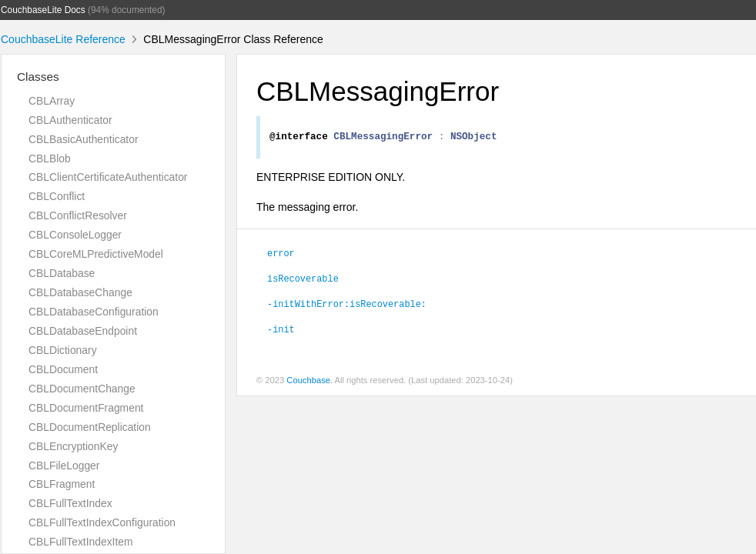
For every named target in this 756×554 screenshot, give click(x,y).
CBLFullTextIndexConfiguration (102, 522)
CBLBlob (50, 159)
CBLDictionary (63, 350)
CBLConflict (57, 196)
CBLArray (52, 101)
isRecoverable (303, 280)
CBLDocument (63, 369)
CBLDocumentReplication (90, 427)
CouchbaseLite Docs (43, 10)
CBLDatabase (62, 273)
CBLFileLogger (64, 466)
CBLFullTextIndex (70, 503)
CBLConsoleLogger (75, 235)
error (281, 255)
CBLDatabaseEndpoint (83, 331)
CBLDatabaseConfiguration (94, 312)
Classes (38, 77)
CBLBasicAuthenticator (84, 139)
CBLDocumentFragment (86, 408)
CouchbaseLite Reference (63, 39)
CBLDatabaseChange (80, 292)
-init (281, 331)
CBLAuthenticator (70, 120)
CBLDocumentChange (82, 389)
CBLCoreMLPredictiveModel (96, 254)
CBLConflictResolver (78, 215)
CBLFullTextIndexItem (81, 542)
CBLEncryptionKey (73, 446)
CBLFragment (62, 484)
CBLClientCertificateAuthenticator (108, 177)
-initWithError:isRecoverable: (347, 305)
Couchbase (308, 382)
